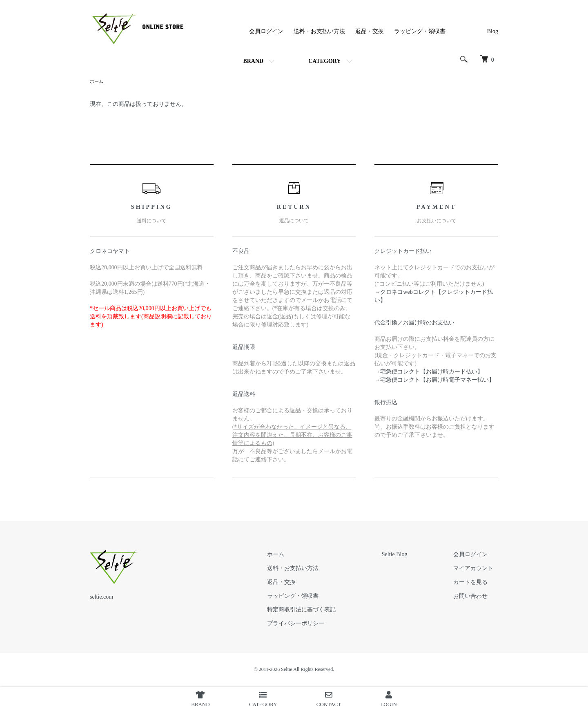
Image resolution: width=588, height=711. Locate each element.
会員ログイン (266, 31)
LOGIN (388, 699)
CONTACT (329, 699)
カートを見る (475, 583)
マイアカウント (478, 569)
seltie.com (101, 598)
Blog (493, 31)
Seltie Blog (409, 555)
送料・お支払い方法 (319, 31)
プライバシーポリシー (319, 624)
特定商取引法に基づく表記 (325, 610)
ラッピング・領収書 (420, 31)
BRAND (253, 61)
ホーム (97, 82)
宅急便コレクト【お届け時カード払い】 (432, 372)
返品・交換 (370, 31)
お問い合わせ (475, 597)
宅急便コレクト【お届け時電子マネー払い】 (437, 381)
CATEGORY (324, 61)
